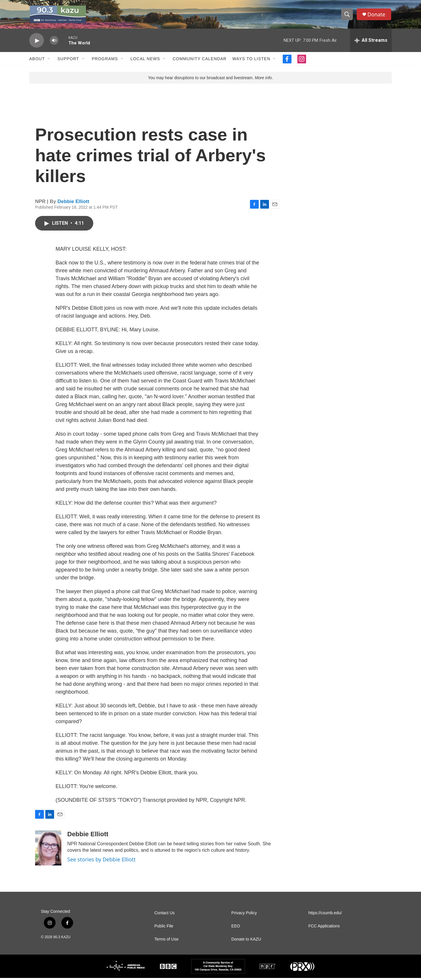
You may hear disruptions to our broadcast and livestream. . (210, 80)
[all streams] (371, 42)
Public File (164, 928)
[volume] (54, 43)
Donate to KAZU (246, 941)
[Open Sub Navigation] (49, 61)
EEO (236, 928)
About (37, 61)
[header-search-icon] (347, 15)
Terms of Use (166, 941)
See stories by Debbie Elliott (101, 861)
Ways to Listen (251, 61)
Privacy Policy (244, 915)
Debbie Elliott (74, 203)
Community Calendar (200, 61)
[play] (37, 43)
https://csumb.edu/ (325, 915)
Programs (105, 61)
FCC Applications (324, 928)
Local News (145, 61)
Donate (377, 15)
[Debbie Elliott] (48, 850)
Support (68, 61)
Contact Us (164, 915)
